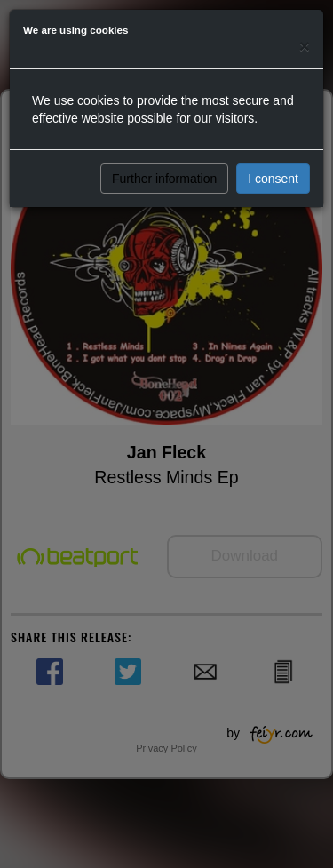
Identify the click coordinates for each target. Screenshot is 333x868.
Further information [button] (164, 179)
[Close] (305, 46)
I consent (273, 179)
